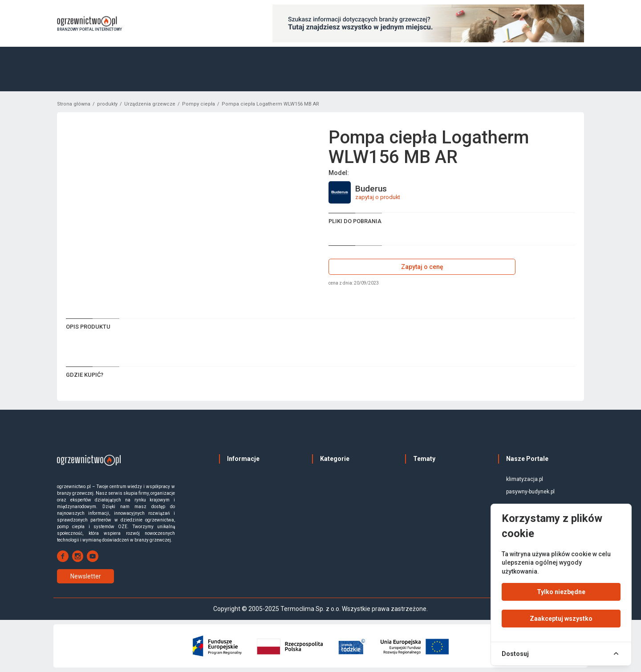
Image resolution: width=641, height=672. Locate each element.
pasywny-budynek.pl (530, 492)
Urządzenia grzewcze (150, 104)
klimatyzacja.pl (525, 479)
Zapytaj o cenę (422, 267)
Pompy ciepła (199, 104)
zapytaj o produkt (378, 197)
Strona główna (74, 104)
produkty (107, 104)
